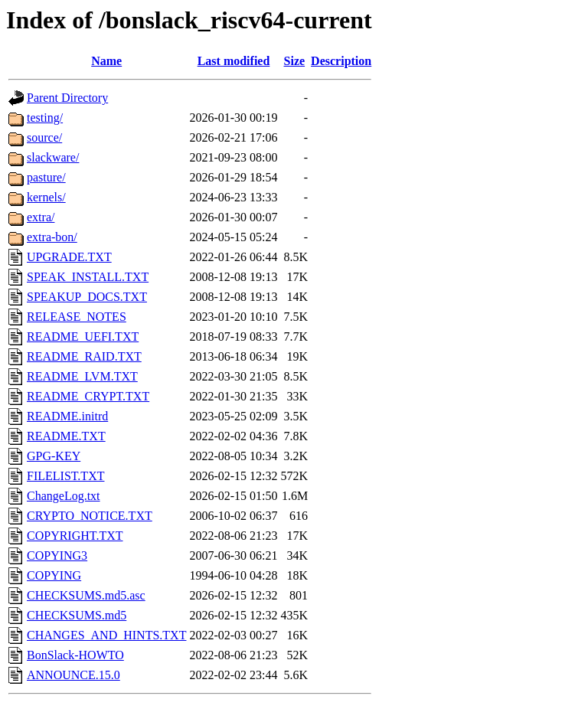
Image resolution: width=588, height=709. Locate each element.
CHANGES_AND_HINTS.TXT (106, 635)
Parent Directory (67, 98)
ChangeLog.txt (64, 496)
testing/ (45, 118)
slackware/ (53, 157)
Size (295, 61)
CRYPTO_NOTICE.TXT (90, 516)
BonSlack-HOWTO (75, 655)
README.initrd (67, 416)
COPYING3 (57, 555)
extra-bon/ (52, 237)
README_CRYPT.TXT (88, 396)
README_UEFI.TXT (83, 337)
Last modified (234, 61)
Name (106, 61)
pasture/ (46, 177)
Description (341, 61)
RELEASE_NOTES (77, 317)
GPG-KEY (54, 456)
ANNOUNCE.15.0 (73, 675)
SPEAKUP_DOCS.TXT (87, 297)
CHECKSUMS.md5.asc (86, 595)
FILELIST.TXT (65, 476)
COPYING (54, 575)
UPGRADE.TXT (69, 257)
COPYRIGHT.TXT (75, 536)
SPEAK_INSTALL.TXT (88, 277)
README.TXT (66, 436)
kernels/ (46, 197)
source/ (44, 137)
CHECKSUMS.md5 (77, 615)
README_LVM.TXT (82, 376)
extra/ (41, 217)
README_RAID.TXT (84, 356)
